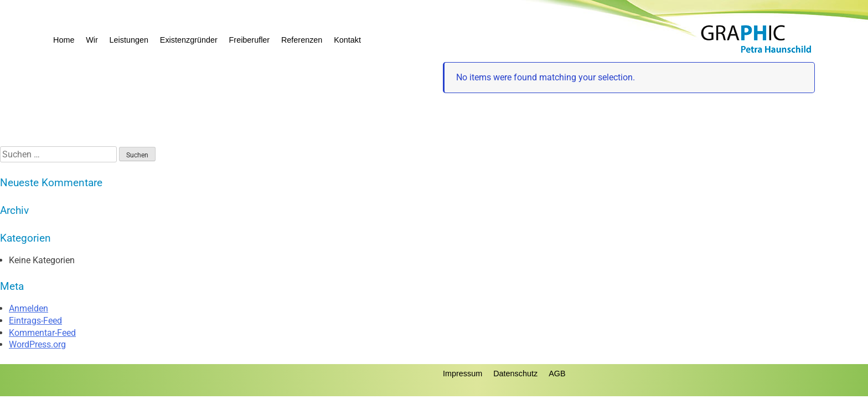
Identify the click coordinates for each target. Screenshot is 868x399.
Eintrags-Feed (35, 321)
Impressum (463, 374)
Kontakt (347, 40)
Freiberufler (250, 40)
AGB (557, 374)
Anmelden (29, 308)
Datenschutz (515, 374)
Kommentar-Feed (42, 333)
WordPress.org (37, 344)
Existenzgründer (189, 40)
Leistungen (129, 40)
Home (64, 40)
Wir (92, 40)
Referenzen (302, 40)
